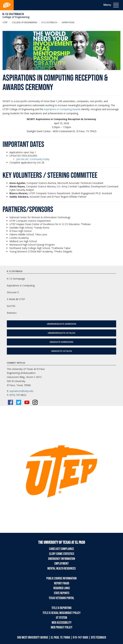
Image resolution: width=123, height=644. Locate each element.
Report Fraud (62, 583)
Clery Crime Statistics (62, 554)
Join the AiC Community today (33, 159)
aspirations (68, 22)
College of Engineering (16, 17)
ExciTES (11, 306)
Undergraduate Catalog (61, 333)
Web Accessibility (62, 623)
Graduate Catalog (62, 351)
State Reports (62, 593)
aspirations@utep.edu (21, 391)
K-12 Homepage (16, 279)
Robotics (12, 313)
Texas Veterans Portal (61, 598)
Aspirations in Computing (21, 285)
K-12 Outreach (13, 14)
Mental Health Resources (61, 569)
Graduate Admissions (61, 342)
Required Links (62, 588)
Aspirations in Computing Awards (62, 109)
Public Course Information (61, 578)
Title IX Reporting (61, 608)
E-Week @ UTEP (16, 299)
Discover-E (13, 292)
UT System (61, 618)
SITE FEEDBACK (98, 638)
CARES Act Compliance (61, 549)
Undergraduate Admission (61, 324)
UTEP (5, 22)
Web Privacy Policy (62, 627)
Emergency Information (62, 559)
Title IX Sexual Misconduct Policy (62, 613)
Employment (61, 564)
